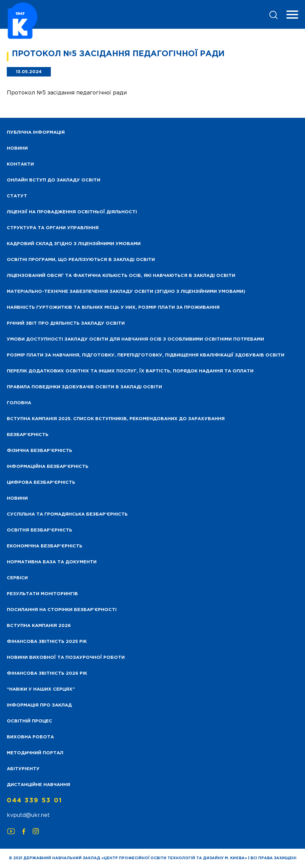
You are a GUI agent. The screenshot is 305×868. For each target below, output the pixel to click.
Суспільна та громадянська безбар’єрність (67, 514)
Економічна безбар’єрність (45, 546)
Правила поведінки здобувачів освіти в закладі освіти (84, 387)
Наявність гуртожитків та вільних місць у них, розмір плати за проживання (113, 308)
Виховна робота (30, 737)
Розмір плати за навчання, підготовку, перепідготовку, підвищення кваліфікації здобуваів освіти (146, 355)
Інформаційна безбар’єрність (48, 467)
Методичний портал (35, 753)
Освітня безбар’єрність (39, 530)
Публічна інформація (36, 133)
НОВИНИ (17, 148)
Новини (17, 498)
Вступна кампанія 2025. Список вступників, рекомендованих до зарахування (116, 419)
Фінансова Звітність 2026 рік (47, 674)
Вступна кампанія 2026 (39, 626)
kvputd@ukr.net (28, 815)
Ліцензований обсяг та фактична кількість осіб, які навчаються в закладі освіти (121, 276)
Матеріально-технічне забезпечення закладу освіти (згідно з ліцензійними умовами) (126, 292)
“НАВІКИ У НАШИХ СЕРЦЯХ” (41, 689)
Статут (17, 196)
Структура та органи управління (53, 228)
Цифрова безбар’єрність (41, 483)
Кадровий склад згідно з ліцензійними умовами (74, 244)
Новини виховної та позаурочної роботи (66, 658)
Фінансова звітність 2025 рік (47, 642)
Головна (19, 403)
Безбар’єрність (28, 435)
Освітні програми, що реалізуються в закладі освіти (81, 260)
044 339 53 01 (35, 801)
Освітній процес (29, 721)
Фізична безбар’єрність (39, 451)
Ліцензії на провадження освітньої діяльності (72, 212)
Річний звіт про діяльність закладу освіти (66, 323)
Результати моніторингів (42, 594)
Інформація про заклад (39, 705)
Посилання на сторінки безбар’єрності (62, 610)
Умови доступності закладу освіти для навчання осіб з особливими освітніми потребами (135, 339)
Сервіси (17, 578)
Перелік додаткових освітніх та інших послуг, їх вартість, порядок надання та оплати (130, 371)
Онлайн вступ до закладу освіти (54, 180)
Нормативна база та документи (52, 562)
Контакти (20, 164)
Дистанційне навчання (38, 785)
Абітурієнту (23, 769)
